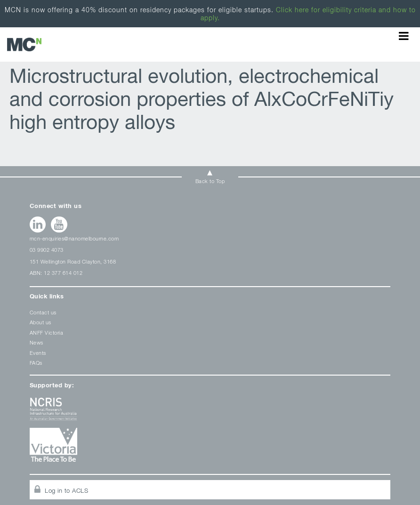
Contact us (43, 312)
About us (40, 322)
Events (38, 353)
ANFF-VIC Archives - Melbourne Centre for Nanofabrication (24, 44)
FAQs (36, 363)
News (36, 342)
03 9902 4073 (47, 250)
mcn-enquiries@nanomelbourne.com (74, 238)
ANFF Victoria (47, 333)
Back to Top (210, 181)
